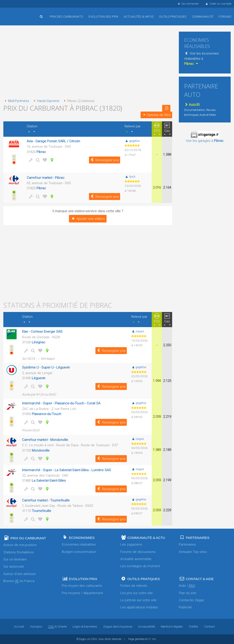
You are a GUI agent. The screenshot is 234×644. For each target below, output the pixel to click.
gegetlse (132, 141)
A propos (36, 626)
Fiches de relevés (134, 586)
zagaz (138, 331)
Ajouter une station (88, 219)
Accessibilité (146, 626)
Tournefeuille (41, 511)
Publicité (185, 607)
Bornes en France (19, 581)
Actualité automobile (136, 559)
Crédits (193, 626)
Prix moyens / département (82, 593)
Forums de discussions (138, 552)
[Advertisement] (88, 62)
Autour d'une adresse (20, 574)
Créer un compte (218, 4)
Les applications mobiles (139, 607)
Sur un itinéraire (15, 559)
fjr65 (130, 177)
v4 (88, 639)
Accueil (18, 13)
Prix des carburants (66, 16)
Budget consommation (79, 552)
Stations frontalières (19, 552)
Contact (209, 626)
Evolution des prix (103, 16)
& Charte (57, 626)
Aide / (187, 586)
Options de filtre (156, 115)
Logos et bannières (85, 626)
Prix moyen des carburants (82, 586)
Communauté (203, 16)
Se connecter (188, 4)
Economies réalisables (79, 544)
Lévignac (39, 342)
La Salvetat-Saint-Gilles (49, 481)
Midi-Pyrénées (16, 101)
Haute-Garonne (46, 101)
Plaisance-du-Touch (46, 414)
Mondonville (41, 450)
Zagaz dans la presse (117, 626)
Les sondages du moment (140, 566)
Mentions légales (172, 626)
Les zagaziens (131, 544)
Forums (225, 16)
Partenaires (187, 544)
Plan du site (188, 593)
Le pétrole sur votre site (138, 600)
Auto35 (192, 105)
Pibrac (41, 152)
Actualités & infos (139, 16)
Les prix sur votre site (137, 593)
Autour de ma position (20, 545)
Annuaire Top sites (193, 552)
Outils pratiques (173, 16)
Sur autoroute (14, 567)
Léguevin (39, 378)
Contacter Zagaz (192, 600)
